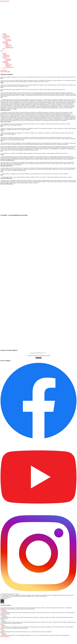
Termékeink (5, 61)
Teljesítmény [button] (3, 615)
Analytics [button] (2, 620)
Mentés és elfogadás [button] (5, 636)
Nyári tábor (8, 66)
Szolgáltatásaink (6, 55)
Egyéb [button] (2, 629)
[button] (38, 51)
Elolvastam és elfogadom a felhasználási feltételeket (39, 355)
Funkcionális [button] (3, 610)
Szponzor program (10, 48)
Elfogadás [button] (9, 598)
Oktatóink (5, 54)
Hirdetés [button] (2, 624)
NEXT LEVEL (9, 65)
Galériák (5, 38)
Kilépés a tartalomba (5, 1)
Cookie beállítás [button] (4, 598)
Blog (4, 49)
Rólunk (5, 53)
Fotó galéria (8, 59)
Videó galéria (8, 41)
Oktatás (7, 64)
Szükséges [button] (3, 633)
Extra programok (6, 57)
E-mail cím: (38, 353)
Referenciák (5, 43)
